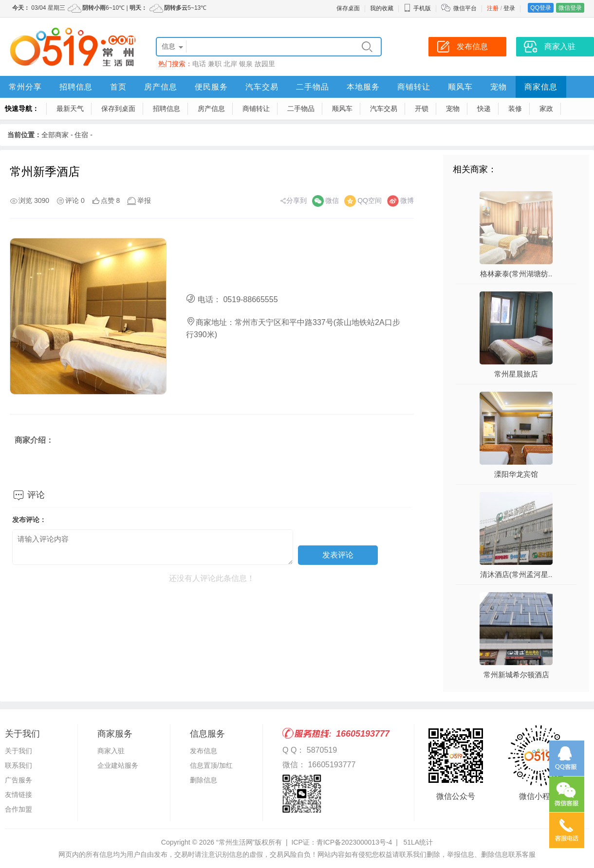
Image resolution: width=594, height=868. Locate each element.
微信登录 (570, 8)
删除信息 (204, 780)
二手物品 (313, 87)
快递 (484, 108)
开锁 (422, 108)
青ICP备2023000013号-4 (354, 842)
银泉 (246, 64)
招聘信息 (76, 87)
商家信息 (541, 87)
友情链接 (19, 795)
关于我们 (19, 751)
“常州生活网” (235, 842)
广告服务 (19, 780)
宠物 (499, 87)
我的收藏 (382, 8)
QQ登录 (541, 8)
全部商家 (55, 135)
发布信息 (204, 751)
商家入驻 (111, 751)
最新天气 (70, 108)
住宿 (81, 135)
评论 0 (75, 200)
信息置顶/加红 (211, 765)
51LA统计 (418, 842)
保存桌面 (348, 8)
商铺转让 (414, 87)
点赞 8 (111, 200)
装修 (515, 108)
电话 (199, 64)
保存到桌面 (118, 108)
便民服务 (211, 87)
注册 (493, 8)
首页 (118, 87)
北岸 (230, 64)
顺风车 (460, 87)
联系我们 (19, 765)
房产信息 (161, 87)
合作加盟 (19, 809)
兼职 (215, 64)
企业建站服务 (118, 765)
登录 (509, 8)
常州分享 (25, 87)
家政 (546, 108)
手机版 (417, 8)
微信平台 (465, 8)
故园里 (265, 64)
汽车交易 (262, 87)
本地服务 (363, 87)
